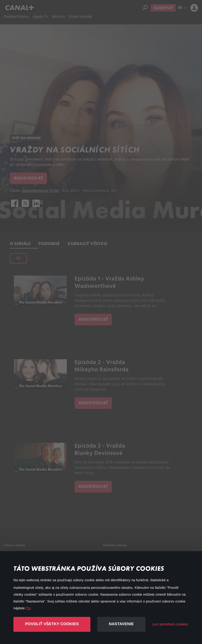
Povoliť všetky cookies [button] (52, 624)
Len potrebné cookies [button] (170, 624)
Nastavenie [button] (121, 624)
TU (28, 608)
